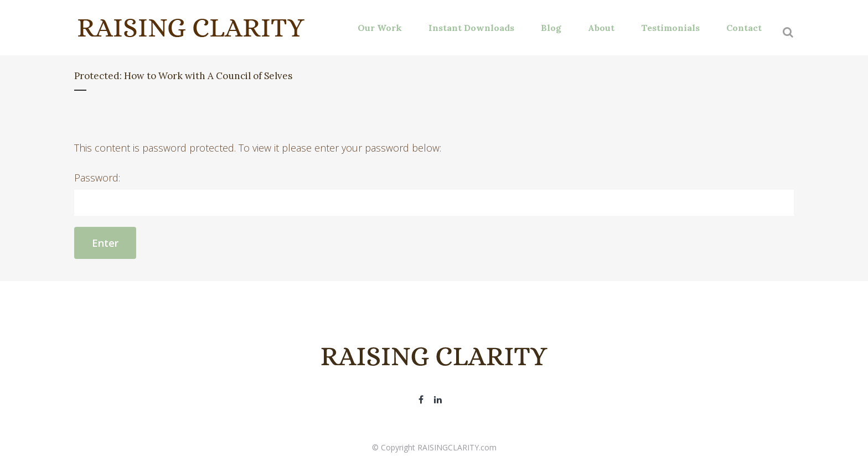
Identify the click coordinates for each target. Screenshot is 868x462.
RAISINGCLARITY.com (457, 447)
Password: (434, 193)
